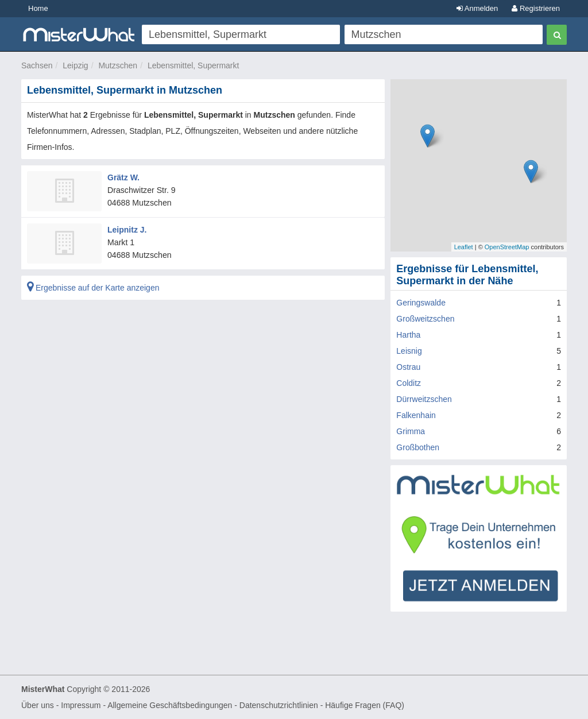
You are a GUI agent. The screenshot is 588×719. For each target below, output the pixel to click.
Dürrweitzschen (424, 399)
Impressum (81, 705)
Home (38, 8)
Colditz (409, 383)
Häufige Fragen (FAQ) (365, 705)
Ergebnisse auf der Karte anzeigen (93, 288)
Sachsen (37, 65)
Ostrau (408, 367)
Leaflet (464, 247)
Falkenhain (416, 415)
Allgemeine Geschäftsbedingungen (170, 705)
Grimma (411, 431)
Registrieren (536, 8)
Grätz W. (123, 177)
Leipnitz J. (127, 230)
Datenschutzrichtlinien (279, 705)
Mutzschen (118, 65)
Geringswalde (421, 303)
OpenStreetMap (507, 247)
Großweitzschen (425, 319)
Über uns (38, 705)
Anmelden (477, 8)
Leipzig (75, 65)
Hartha (408, 335)
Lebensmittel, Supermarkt (194, 65)
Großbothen (418, 447)
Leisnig (409, 351)
